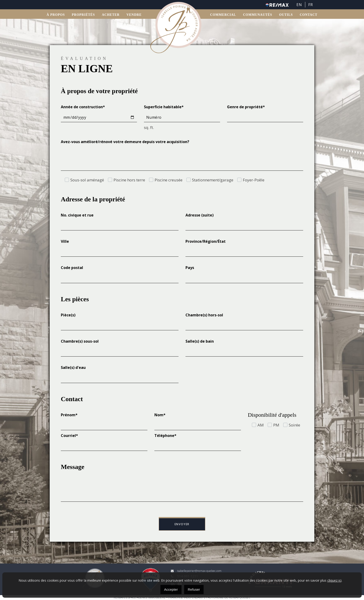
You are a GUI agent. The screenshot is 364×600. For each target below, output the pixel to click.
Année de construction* (83, 107)
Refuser (194, 589)
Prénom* (69, 415)
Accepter (171, 589)
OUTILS (286, 15)
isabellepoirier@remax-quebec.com (196, 571)
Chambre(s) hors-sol (204, 315)
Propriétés (83, 15)
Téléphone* (165, 436)
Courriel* (69, 436)
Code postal (72, 268)
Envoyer (182, 524)
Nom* (160, 415)
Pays (190, 268)
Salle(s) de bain (200, 341)
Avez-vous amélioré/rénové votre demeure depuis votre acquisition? (125, 142)
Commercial (223, 15)
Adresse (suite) (200, 215)
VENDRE (134, 15)
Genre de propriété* (246, 107)
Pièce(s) (68, 315)
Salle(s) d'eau (73, 367)
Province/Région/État (206, 241)
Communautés (258, 15)
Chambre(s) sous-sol (80, 341)
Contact (309, 15)
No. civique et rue (77, 215)
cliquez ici (334, 580)
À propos (56, 15)
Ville (65, 241)
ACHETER (111, 15)
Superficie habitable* (164, 107)
